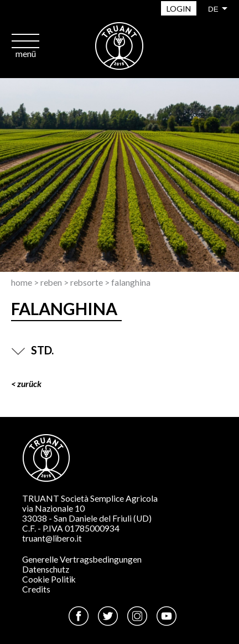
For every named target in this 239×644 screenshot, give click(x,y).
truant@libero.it (52, 538)
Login (179, 9)
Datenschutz (46, 569)
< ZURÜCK (26, 384)
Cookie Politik (49, 579)
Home (22, 282)
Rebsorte (87, 282)
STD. (32, 350)
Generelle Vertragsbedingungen (82, 559)
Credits (36, 589)
